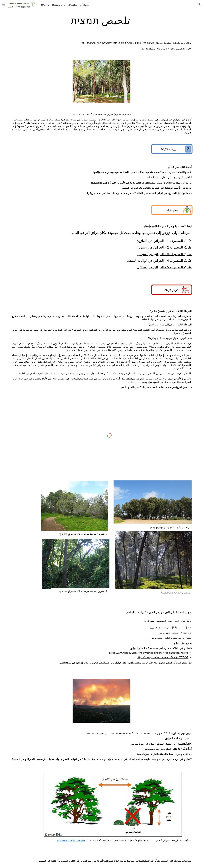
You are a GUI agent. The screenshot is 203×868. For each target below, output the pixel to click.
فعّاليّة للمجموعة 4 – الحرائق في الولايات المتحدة (159, 260)
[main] (102, 20)
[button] (4, 4)
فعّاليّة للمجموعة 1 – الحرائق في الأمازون (164, 241)
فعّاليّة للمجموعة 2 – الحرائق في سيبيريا (165, 247)
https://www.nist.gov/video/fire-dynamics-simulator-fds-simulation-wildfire (149, 653)
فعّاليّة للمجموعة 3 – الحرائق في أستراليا (164, 254)
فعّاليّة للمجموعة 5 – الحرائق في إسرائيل (164, 267)
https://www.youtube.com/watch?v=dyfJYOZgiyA (163, 657)
